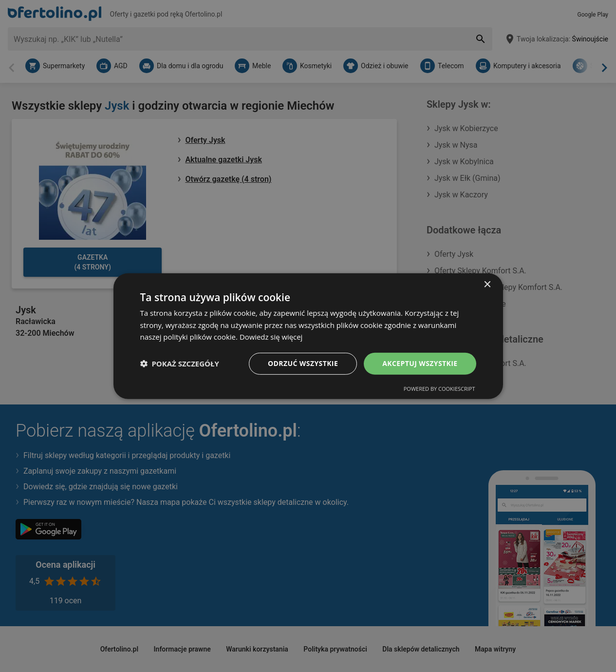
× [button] (487, 284)
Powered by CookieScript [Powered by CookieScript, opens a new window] (439, 389)
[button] (180, 364)
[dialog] (308, 336)
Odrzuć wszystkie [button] (303, 363)
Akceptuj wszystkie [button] (420, 363)
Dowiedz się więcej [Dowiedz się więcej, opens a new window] (271, 337)
